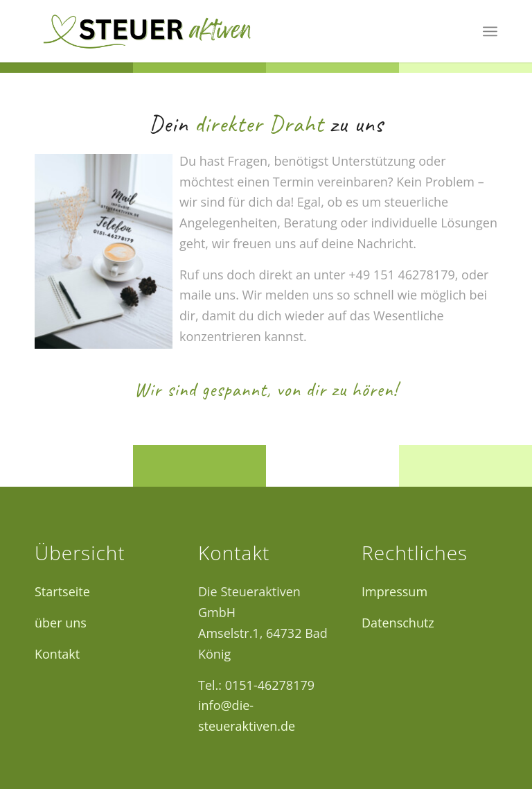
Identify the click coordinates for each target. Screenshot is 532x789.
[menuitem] (490, 31)
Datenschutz (398, 623)
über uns (61, 623)
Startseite (62, 591)
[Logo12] (147, 31)
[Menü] (490, 31)
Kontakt (57, 654)
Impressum (394, 591)
